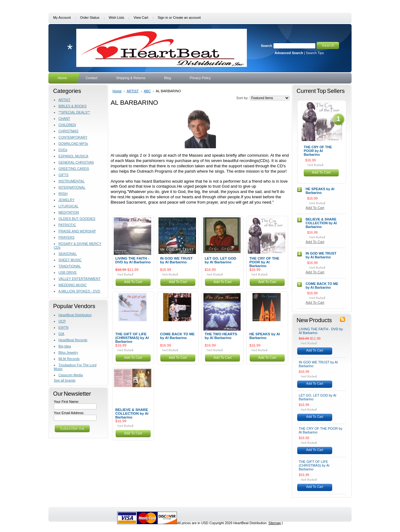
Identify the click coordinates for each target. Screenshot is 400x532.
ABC (147, 91)
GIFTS (63, 175)
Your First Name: (66, 402)
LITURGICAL (68, 206)
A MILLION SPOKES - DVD (79, 291)
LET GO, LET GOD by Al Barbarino (220, 260)
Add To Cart (133, 282)
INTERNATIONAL (72, 187)
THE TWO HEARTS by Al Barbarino (221, 336)
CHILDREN (67, 125)
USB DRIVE (68, 272)
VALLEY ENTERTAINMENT (80, 279)
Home (117, 91)
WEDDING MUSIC (73, 285)
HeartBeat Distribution (75, 315)
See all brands (65, 380)
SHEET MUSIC (70, 260)
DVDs (63, 150)
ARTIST (64, 100)
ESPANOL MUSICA (73, 156)
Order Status (90, 18)
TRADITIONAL (70, 266)
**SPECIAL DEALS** (74, 112)
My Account (62, 18)
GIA (61, 334)
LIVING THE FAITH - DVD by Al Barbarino (133, 260)
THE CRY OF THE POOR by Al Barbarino (264, 262)
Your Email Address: (69, 413)
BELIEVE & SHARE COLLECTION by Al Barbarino (132, 413)
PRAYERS (66, 237)
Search (267, 46)
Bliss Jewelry (68, 352)
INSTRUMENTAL (72, 181)
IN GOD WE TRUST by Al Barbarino (176, 260)
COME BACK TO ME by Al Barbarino (177, 336)
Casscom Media (71, 375)
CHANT (64, 119)
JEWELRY (66, 200)
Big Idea (65, 346)
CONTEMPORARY (73, 137)
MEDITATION (69, 212)
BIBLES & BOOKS (72, 106)
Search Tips (315, 53)
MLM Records (69, 359)
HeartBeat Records (73, 340)
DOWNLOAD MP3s (73, 144)
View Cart (141, 18)
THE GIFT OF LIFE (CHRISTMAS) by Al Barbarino (132, 338)
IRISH (63, 194)
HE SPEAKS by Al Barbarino (265, 336)
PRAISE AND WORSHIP (77, 231)
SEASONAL (68, 254)
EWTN (63, 327)
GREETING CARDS (74, 169)
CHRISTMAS (68, 131)
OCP (62, 321)
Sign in (163, 18)
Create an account (187, 18)
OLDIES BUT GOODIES (77, 219)
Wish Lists (117, 18)
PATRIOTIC (67, 225)
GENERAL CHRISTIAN (76, 162)
